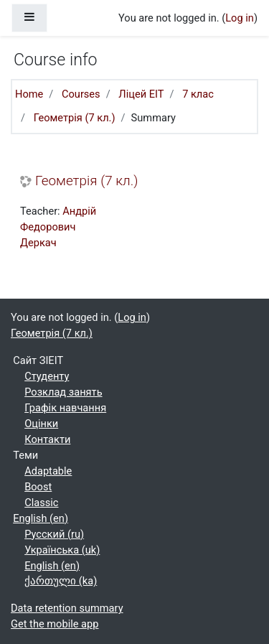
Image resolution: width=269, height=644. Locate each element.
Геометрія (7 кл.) (75, 118)
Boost (38, 487)
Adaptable (48, 471)
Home (29, 94)
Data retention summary (67, 608)
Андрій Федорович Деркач (58, 227)
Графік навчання (65, 408)
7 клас (198, 94)
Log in (240, 18)
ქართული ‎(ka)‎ (61, 581)
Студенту (47, 376)
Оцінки (41, 424)
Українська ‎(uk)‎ (62, 550)
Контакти (47, 439)
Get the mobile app (55, 624)
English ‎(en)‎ (41, 518)
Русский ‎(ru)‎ (54, 534)
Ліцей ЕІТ (141, 94)
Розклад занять (63, 392)
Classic (41, 503)
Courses (81, 94)
